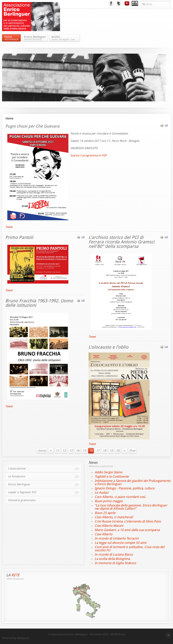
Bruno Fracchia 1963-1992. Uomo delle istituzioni (39, 303)
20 (118, 451)
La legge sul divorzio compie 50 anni (120, 543)
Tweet (9, 227)
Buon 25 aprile (105, 513)
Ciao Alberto (103, 534)
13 (71, 451)
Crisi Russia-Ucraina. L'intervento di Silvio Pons (128, 521)
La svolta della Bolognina (112, 559)
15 (84, 451)
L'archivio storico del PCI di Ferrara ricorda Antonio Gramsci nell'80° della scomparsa (122, 242)
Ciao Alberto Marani (109, 526)
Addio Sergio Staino (108, 472)
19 (111, 451)
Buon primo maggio (109, 501)
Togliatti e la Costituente (112, 476)
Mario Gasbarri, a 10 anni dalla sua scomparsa (127, 530)
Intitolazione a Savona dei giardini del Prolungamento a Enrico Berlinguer (133, 482)
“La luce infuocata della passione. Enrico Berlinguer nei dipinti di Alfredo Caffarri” (131, 507)
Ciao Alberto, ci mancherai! (114, 517)
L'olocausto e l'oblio (108, 347)
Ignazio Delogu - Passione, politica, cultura (124, 488)
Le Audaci (102, 493)
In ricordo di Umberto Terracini (117, 538)
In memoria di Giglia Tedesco (115, 563)
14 (78, 451)
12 (64, 451)
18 (104, 451)
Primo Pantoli (19, 237)
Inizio (42, 451)
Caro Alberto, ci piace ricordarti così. (120, 497)
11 (57, 451)
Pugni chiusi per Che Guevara (32, 126)
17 (98, 451)
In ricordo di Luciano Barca (114, 555)
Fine (132, 451)
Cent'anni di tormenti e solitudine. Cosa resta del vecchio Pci (130, 549)
